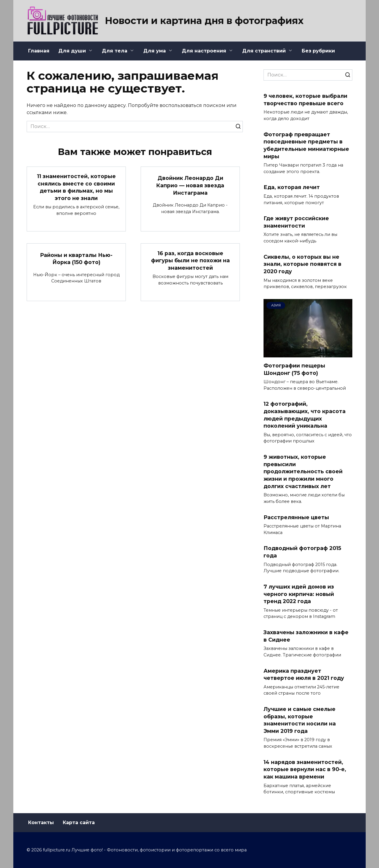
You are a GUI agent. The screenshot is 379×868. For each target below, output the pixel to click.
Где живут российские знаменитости (296, 222)
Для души (72, 51)
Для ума (155, 51)
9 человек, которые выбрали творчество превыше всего (305, 100)
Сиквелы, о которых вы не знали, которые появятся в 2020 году (302, 264)
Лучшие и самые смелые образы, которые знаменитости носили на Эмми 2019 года (300, 720)
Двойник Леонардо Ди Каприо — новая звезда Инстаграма (190, 185)
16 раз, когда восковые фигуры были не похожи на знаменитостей (190, 260)
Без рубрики (318, 51)
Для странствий (264, 51)
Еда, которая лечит (292, 187)
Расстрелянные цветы (296, 517)
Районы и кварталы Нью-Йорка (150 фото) (76, 259)
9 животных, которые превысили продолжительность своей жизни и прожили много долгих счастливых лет (303, 471)
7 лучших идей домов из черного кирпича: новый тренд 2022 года (299, 594)
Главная (39, 51)
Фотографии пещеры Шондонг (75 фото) (294, 369)
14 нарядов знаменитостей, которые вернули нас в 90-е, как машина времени (305, 769)
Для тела (115, 51)
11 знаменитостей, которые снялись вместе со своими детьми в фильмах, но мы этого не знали (76, 187)
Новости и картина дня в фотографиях (204, 21)
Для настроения (204, 51)
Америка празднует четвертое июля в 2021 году (304, 674)
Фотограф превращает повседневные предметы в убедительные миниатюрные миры (306, 145)
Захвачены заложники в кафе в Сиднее (306, 636)
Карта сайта (79, 823)
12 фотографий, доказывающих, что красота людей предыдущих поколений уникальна (305, 415)
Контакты (41, 823)
